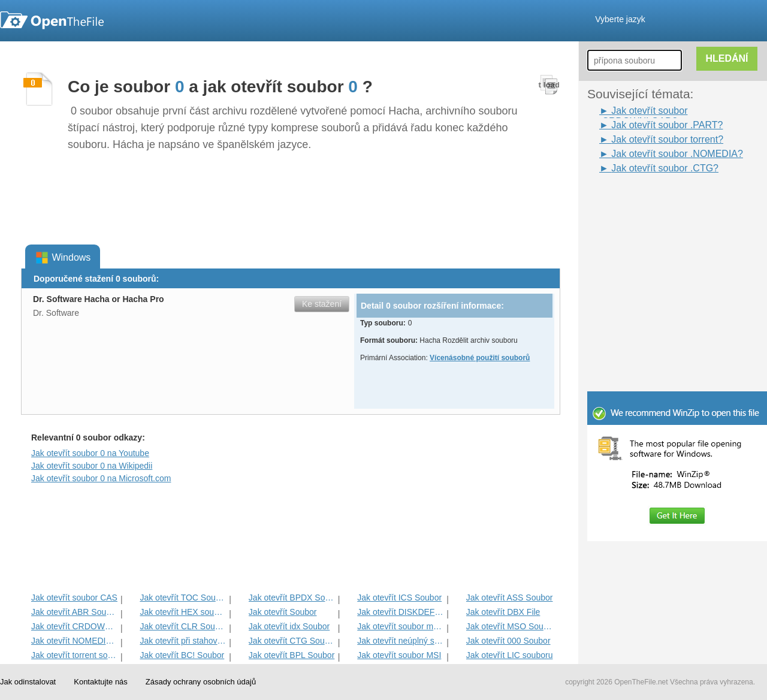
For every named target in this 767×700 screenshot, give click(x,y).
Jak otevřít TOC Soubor (183, 598)
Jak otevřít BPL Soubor (292, 655)
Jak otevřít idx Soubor (289, 626)
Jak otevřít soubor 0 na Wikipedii (92, 466)
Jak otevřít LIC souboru (510, 655)
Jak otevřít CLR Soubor (183, 626)
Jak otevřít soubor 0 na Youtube (90, 453)
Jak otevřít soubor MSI (399, 655)
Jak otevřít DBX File (503, 612)
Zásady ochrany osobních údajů (201, 682)
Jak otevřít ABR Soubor (75, 612)
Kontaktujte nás (101, 682)
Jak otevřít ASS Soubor (510, 598)
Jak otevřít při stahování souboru (183, 641)
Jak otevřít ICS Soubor (399, 598)
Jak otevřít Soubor (283, 612)
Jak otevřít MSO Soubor (510, 626)
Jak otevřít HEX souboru (183, 612)
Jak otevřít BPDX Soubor (292, 598)
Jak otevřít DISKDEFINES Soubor (401, 612)
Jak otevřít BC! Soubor (182, 655)
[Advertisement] (659, 203)
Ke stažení (322, 304)
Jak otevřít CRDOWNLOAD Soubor (75, 626)
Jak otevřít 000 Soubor (508, 641)
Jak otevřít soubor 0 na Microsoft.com (101, 478)
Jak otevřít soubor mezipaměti (401, 626)
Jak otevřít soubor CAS (74, 598)
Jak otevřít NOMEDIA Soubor (75, 641)
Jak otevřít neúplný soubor (401, 641)
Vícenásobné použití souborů (480, 358)
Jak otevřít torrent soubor (75, 655)
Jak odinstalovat (28, 682)
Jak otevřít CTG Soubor (292, 641)
